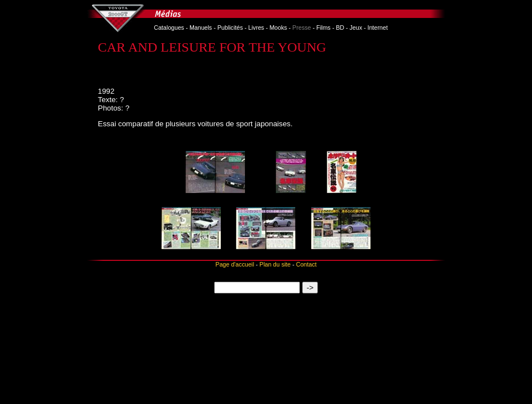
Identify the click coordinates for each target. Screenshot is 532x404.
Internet (377, 27)
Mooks (278, 27)
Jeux (356, 27)
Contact (306, 264)
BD (340, 27)
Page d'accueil (235, 264)
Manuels (201, 27)
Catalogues (169, 27)
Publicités (230, 27)
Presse (302, 27)
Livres (256, 27)
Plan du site (275, 264)
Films (323, 27)
